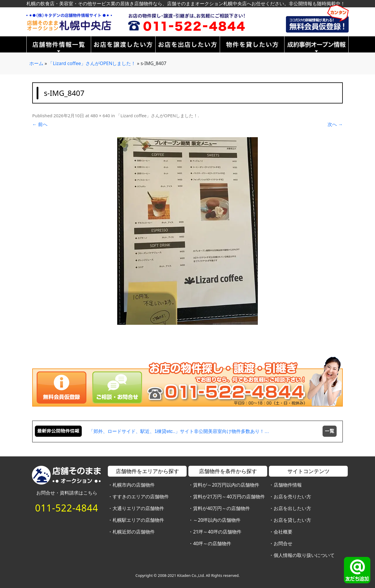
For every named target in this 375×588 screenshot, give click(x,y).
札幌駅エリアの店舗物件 (138, 520)
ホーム (36, 63)
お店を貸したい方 (292, 520)
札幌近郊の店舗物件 (134, 532)
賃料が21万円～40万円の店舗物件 (229, 497)
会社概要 (283, 532)
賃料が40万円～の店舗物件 (221, 508)
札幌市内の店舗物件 (134, 485)
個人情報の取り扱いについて (304, 555)
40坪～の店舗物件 (212, 543)
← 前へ (40, 124)
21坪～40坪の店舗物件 (217, 532)
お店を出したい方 (292, 508)
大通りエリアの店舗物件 (138, 508)
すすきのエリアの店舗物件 (141, 497)
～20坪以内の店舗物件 (217, 520)
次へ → (335, 124)
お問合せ (283, 543)
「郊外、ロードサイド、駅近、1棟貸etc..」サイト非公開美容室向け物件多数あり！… (179, 431)
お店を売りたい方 (292, 497)
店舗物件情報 (288, 485)
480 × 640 (100, 115)
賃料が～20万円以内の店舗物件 (226, 485)
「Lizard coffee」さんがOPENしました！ (92, 63)
